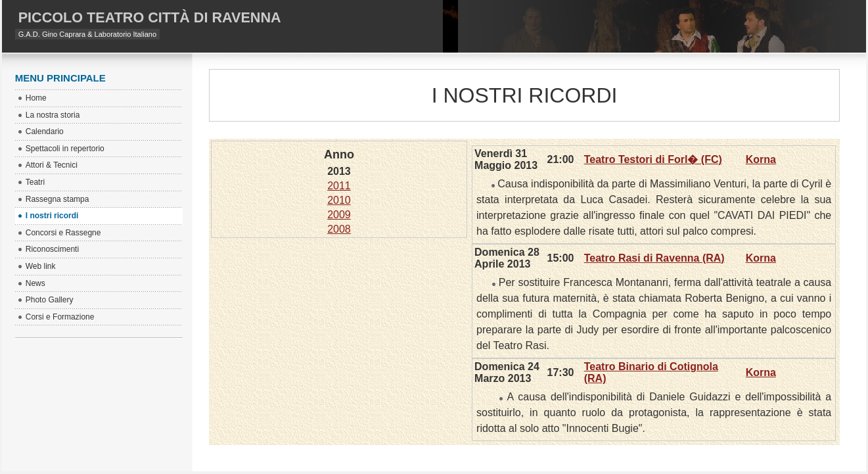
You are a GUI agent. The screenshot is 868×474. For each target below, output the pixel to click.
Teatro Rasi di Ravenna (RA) (654, 258)
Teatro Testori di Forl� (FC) (653, 159)
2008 (339, 229)
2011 (339, 186)
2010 (339, 200)
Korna (761, 159)
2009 (339, 215)
